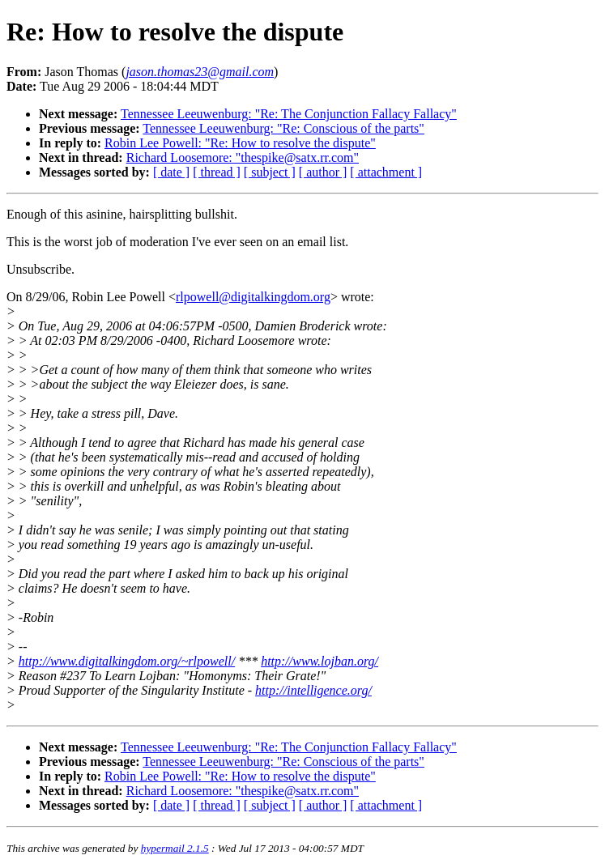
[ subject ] (270, 172)
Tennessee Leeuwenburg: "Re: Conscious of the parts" (283, 128)
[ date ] (171, 172)
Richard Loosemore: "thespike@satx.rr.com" (243, 157)
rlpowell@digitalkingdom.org (253, 297)
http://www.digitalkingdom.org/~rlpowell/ (127, 661)
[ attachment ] (386, 172)
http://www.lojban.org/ (320, 661)
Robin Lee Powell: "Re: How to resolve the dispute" (240, 143)
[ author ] (323, 172)
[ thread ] (217, 172)
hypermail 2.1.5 (175, 848)
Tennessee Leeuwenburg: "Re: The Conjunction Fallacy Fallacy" (289, 114)
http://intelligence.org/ (313, 690)
